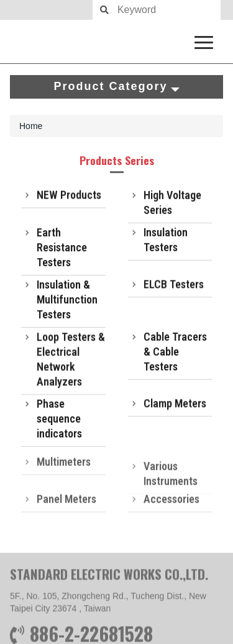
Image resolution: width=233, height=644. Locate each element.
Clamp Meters (175, 404)
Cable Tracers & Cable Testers (175, 353)
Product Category (116, 86)
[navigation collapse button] (206, 40)
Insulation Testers (166, 241)
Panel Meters (66, 504)
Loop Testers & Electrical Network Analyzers (71, 362)
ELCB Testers (174, 285)
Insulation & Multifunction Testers (67, 301)
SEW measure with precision (116, 42)
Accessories (171, 504)
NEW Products (69, 196)
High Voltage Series (172, 204)
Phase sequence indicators (59, 420)
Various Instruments (171, 482)
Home (31, 126)
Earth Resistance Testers (62, 249)
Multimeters (64, 467)
